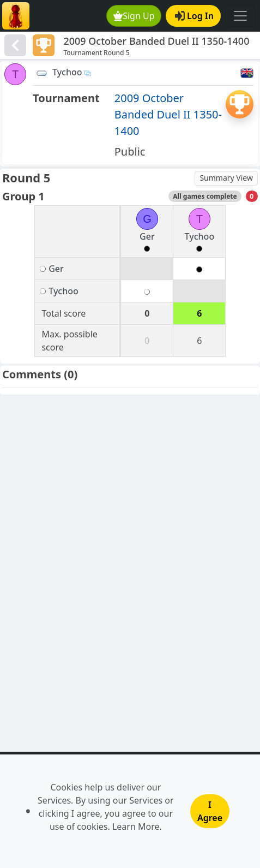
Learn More (136, 827)
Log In (194, 16)
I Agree (210, 811)
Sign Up (134, 16)
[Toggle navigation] (240, 16)
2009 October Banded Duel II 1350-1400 (168, 114)
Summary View (226, 178)
